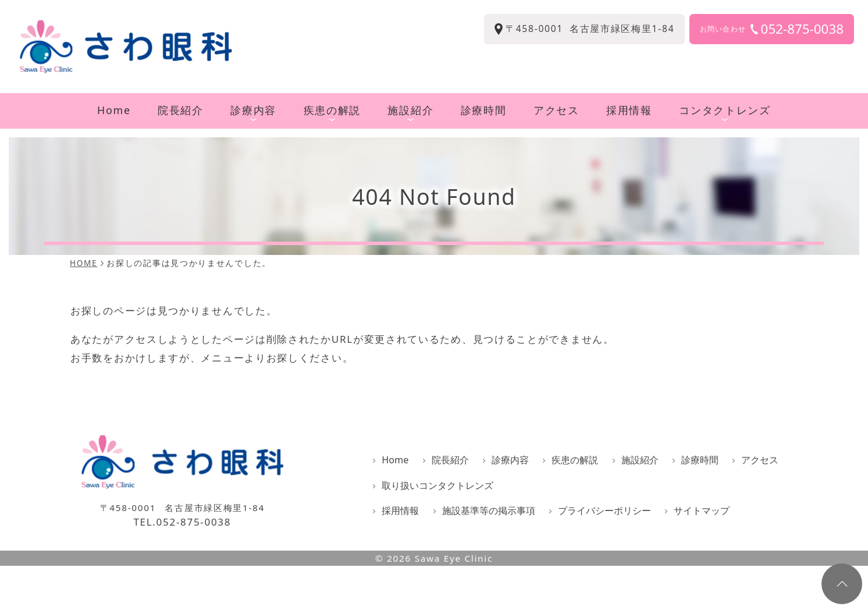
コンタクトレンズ (725, 112)
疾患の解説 (332, 112)
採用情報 (629, 110)
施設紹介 (410, 112)
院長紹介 (181, 110)
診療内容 (253, 112)
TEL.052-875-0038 (182, 522)
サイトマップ (702, 510)
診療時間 (484, 110)
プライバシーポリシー (604, 510)
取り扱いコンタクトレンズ (437, 485)
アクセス (556, 110)
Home (114, 110)
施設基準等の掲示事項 (489, 510)
